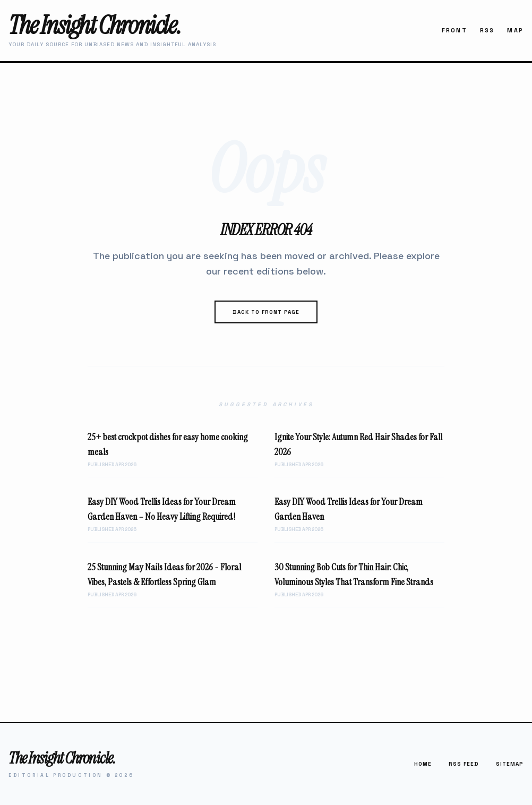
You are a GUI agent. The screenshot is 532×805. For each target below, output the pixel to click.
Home (423, 764)
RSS (487, 30)
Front (454, 30)
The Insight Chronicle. (95, 25)
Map (515, 30)
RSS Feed (464, 764)
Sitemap (510, 764)
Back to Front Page (266, 312)
